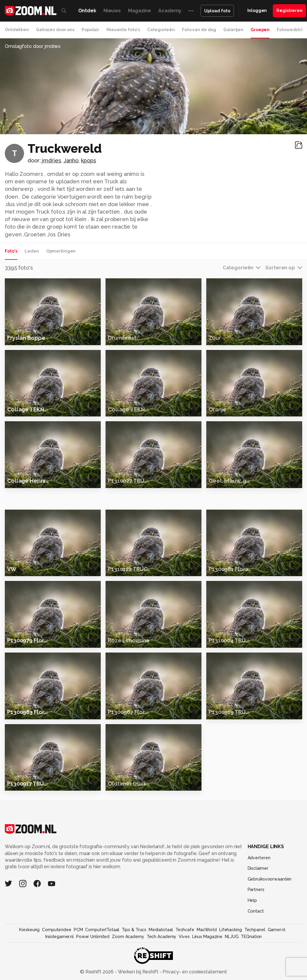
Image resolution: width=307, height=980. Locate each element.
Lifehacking (231, 975)
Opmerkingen (61, 251)
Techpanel (255, 975)
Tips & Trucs (134, 975)
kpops (88, 160)
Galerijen (233, 30)
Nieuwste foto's (123, 30)
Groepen (260, 30)
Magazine (140, 11)
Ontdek (87, 11)
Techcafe (185, 975)
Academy (170, 11)
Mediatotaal (161, 975)
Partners (256, 935)
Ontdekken (17, 30)
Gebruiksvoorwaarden (270, 925)
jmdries (51, 160)
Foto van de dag (199, 30)
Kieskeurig (29, 975)
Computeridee (57, 975)
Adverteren (259, 903)
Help (252, 946)
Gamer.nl (277, 975)
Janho (71, 160)
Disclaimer (258, 914)
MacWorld (207, 975)
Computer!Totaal (102, 975)
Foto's (11, 251)
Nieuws (112, 11)
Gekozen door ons (55, 30)
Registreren (289, 10)
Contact (256, 957)
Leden (32, 251)
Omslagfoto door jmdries (33, 46)
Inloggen (257, 10)
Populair (90, 30)
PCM (78, 975)
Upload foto (217, 11)
